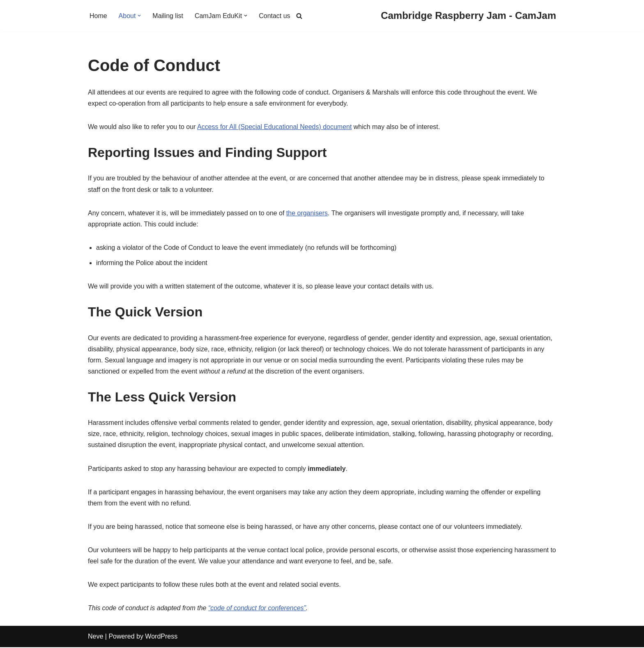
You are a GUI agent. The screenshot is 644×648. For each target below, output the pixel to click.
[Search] (299, 16)
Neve (95, 638)
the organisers (307, 213)
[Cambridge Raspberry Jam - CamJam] (468, 16)
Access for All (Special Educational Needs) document (275, 127)
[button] (140, 16)
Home (98, 16)
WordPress (161, 638)
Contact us (275, 16)
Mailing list (168, 16)
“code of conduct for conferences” (258, 609)
